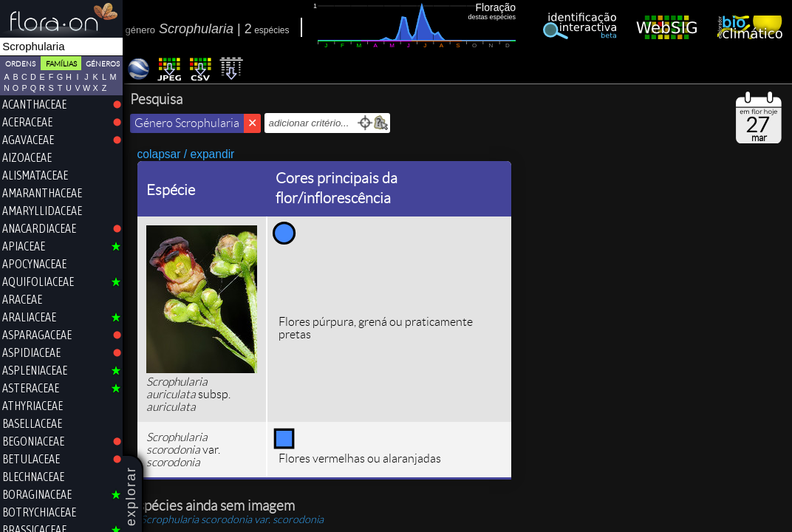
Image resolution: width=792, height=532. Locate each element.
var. (233, 519)
